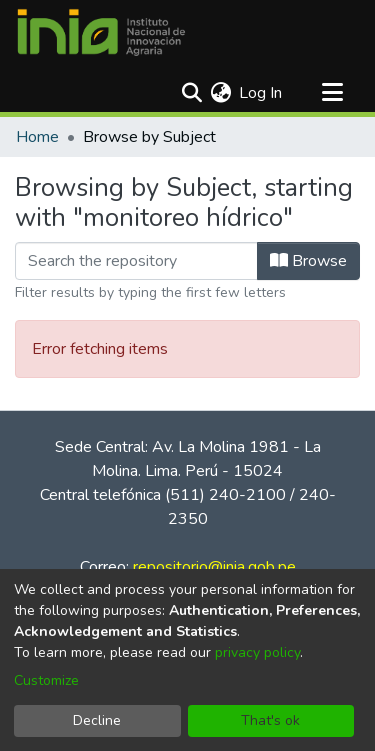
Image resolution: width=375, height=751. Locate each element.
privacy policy (257, 652)
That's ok (270, 720)
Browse (308, 261)
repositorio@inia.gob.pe (214, 567)
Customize (46, 680)
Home (37, 137)
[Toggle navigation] (332, 93)
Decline (97, 720)
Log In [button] (261, 93)
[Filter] (136, 261)
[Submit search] (191, 93)
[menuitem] (220, 93)
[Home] (101, 33)
